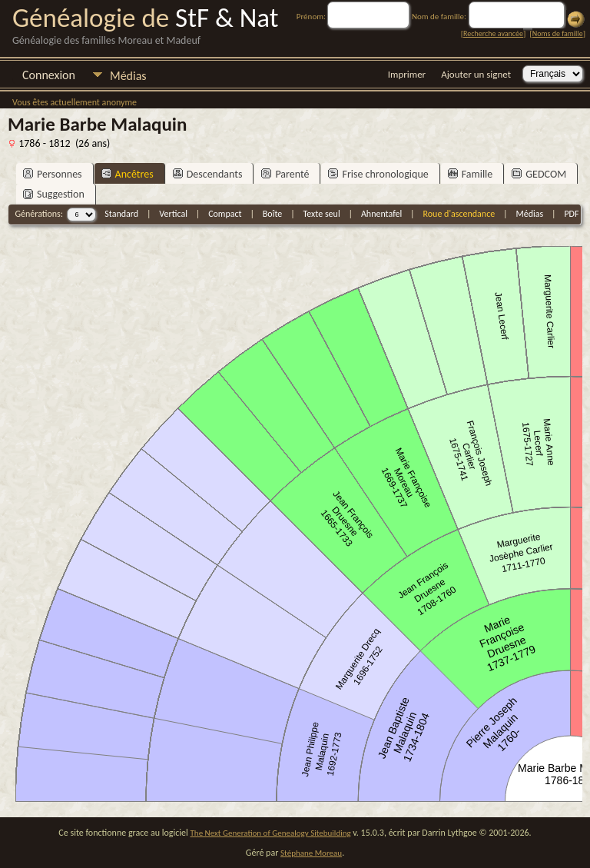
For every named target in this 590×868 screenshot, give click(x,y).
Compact (225, 214)
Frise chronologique (378, 174)
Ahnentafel (381, 214)
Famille (471, 174)
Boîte (272, 214)
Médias (128, 76)
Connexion (49, 75)
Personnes (53, 174)
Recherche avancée (493, 33)
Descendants (208, 174)
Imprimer (407, 74)
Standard (121, 214)
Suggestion (54, 194)
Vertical (173, 214)
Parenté (285, 174)
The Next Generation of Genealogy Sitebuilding (271, 833)
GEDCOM (539, 174)
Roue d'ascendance (459, 214)
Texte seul (322, 214)
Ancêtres (128, 174)
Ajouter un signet (476, 74)
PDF (571, 214)
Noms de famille (558, 33)
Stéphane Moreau (311, 853)
